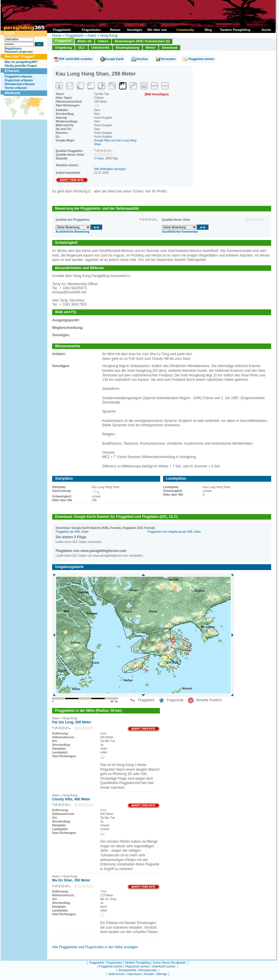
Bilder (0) (85, 41)
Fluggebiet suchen (111, 966)
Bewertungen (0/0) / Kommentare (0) (142, 41)
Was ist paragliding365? (21, 62)
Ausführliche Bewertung (73, 232)
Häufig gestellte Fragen (21, 66)
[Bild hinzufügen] (157, 94)
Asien (92, 36)
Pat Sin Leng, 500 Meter (72, 722)
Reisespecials (148, 970)
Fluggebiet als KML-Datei (72, 532)
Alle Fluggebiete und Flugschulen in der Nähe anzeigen (95, 947)
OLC (81, 48)
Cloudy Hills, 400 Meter (71, 799)
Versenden (168, 59)
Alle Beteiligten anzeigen (110, 169)
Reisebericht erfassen (20, 84)
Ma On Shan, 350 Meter (71, 880)
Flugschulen (114, 963)
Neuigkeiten (178, 963)
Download (170, 48)
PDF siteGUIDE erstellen (76, 59)
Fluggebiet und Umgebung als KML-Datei (174, 532)
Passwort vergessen (19, 52)
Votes (100, 158)
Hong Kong (109, 36)
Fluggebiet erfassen (18, 77)
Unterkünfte (100, 48)
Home (57, 36)
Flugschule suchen (137, 966)
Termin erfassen (16, 88)
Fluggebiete (74, 36)
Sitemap (161, 974)
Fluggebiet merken (201, 59)
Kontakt (149, 974)
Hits (115, 158)
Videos (103, 41)
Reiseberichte (127, 970)
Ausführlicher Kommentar (180, 232)
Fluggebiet (63, 41)
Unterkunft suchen (164, 966)
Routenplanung (127, 48)
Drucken (142, 59)
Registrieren (13, 49)
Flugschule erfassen (19, 80)
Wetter (151, 48)
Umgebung (63, 48)
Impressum (134, 974)
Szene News (161, 963)
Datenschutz (116, 974)
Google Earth (115, 59)
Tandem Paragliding (137, 963)
